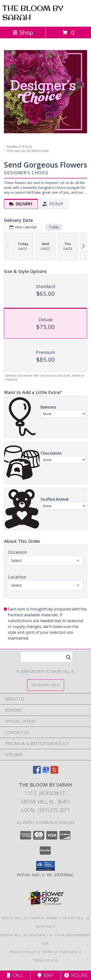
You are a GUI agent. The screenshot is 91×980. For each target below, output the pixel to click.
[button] (45, 866)
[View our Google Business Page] (46, 772)
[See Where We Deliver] (46, 685)
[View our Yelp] (54, 772)
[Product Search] (47, 657)
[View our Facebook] (37, 772)
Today (54, 227)
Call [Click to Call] (15, 975)
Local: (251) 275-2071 (46, 810)
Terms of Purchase (60, 952)
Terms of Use (46, 960)
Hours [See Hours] (76, 975)
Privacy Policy (24, 952)
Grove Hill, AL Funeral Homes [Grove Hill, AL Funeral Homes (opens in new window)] (30, 918)
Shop (23, 32)
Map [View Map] (46, 975)
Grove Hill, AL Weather (23, 935)
